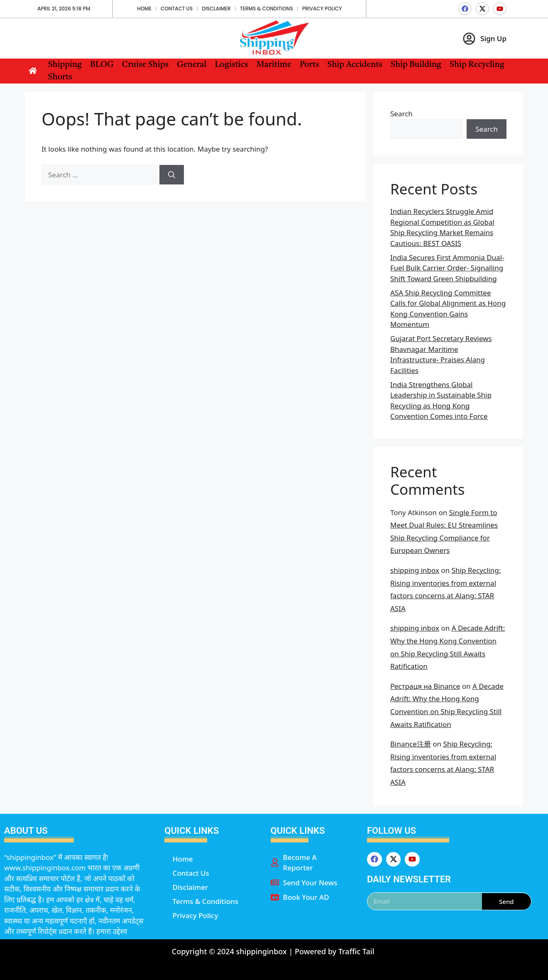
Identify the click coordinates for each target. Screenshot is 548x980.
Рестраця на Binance (425, 686)
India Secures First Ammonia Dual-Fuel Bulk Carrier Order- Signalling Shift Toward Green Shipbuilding (447, 268)
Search (401, 114)
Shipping (65, 65)
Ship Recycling (477, 65)
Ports (309, 65)
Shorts (60, 77)
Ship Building (416, 65)
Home (144, 9)
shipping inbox (415, 570)
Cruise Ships (145, 65)
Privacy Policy (322, 9)
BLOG (102, 65)
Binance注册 (411, 744)
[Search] (172, 175)
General (192, 65)
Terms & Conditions (267, 9)
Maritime (274, 65)
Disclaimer (216, 9)
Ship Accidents (355, 65)
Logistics (231, 65)
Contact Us (177, 9)
